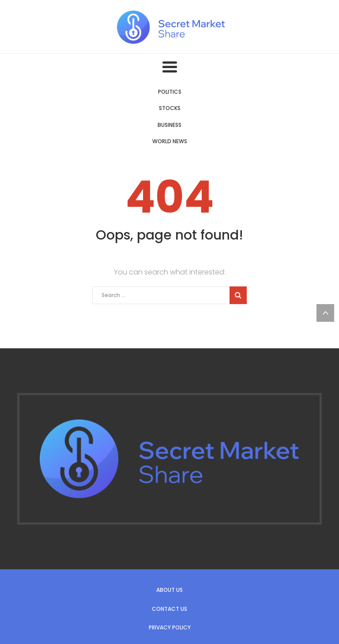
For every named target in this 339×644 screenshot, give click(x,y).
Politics (170, 92)
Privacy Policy (170, 627)
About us (169, 590)
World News (170, 141)
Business (169, 125)
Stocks (170, 108)
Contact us (169, 609)
